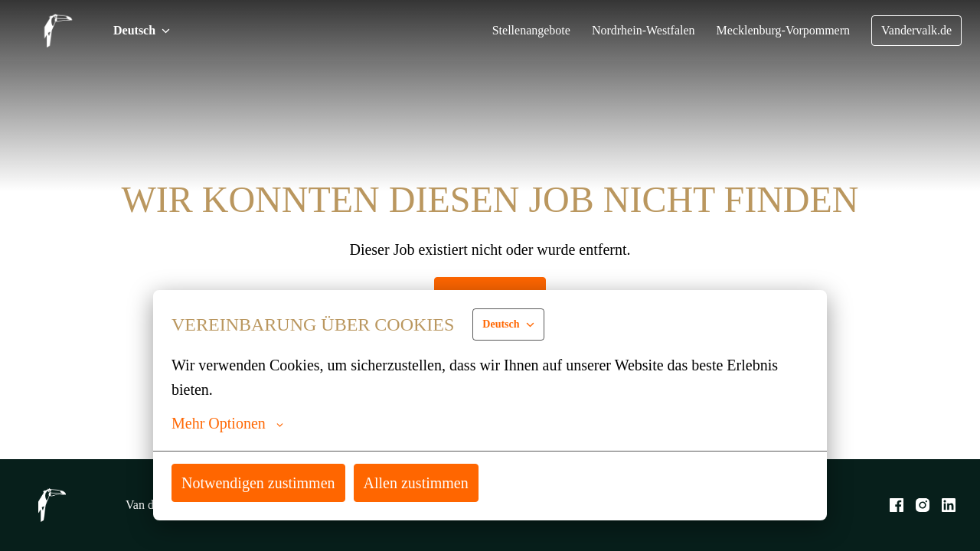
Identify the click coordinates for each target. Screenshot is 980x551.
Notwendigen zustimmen (263, 483)
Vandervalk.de (915, 31)
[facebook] (897, 505)
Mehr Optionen (229, 423)
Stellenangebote (513, 31)
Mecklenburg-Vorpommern (777, 31)
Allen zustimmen (426, 483)
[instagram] (923, 505)
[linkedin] (949, 505)
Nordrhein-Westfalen (631, 31)
